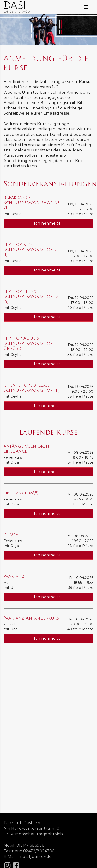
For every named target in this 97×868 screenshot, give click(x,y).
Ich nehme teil (48, 223)
